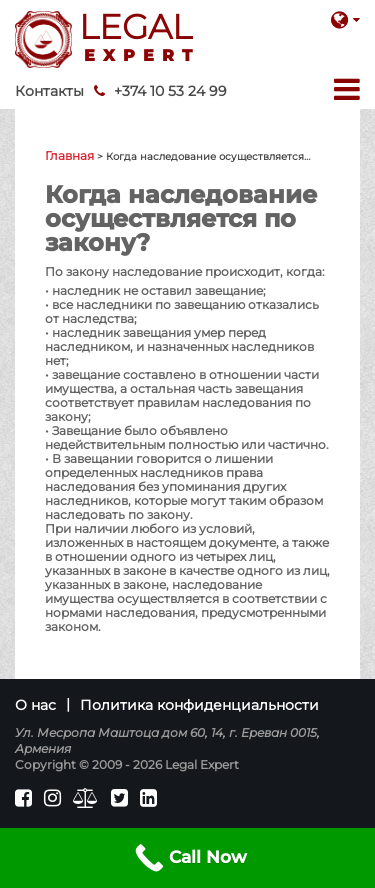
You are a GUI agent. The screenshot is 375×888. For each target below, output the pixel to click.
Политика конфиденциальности (199, 705)
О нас (35, 705)
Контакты (49, 91)
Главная (69, 155)
